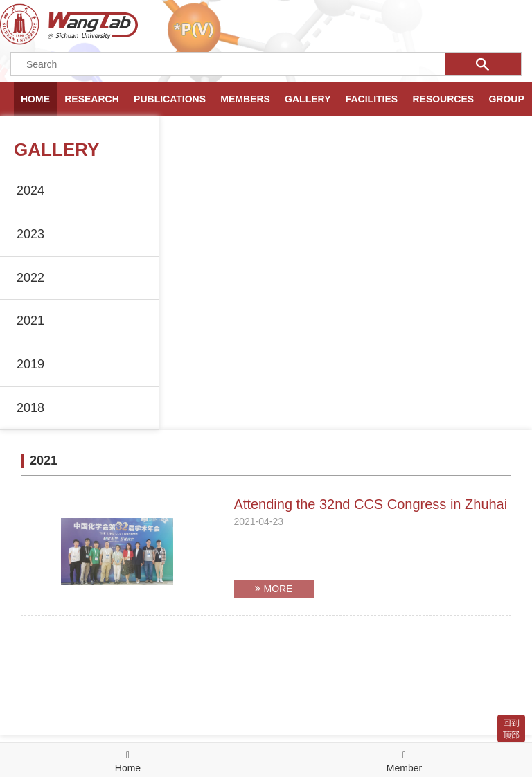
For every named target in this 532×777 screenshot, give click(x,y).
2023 (30, 234)
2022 (30, 278)
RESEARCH (92, 99)
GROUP (506, 99)
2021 (30, 321)
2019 (30, 364)
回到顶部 (511, 729)
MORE (274, 589)
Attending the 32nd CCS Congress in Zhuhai (371, 504)
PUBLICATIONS (170, 99)
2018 (30, 408)
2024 (30, 190)
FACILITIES (372, 99)
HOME (35, 99)
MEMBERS (245, 99)
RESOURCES (443, 99)
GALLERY (308, 99)
